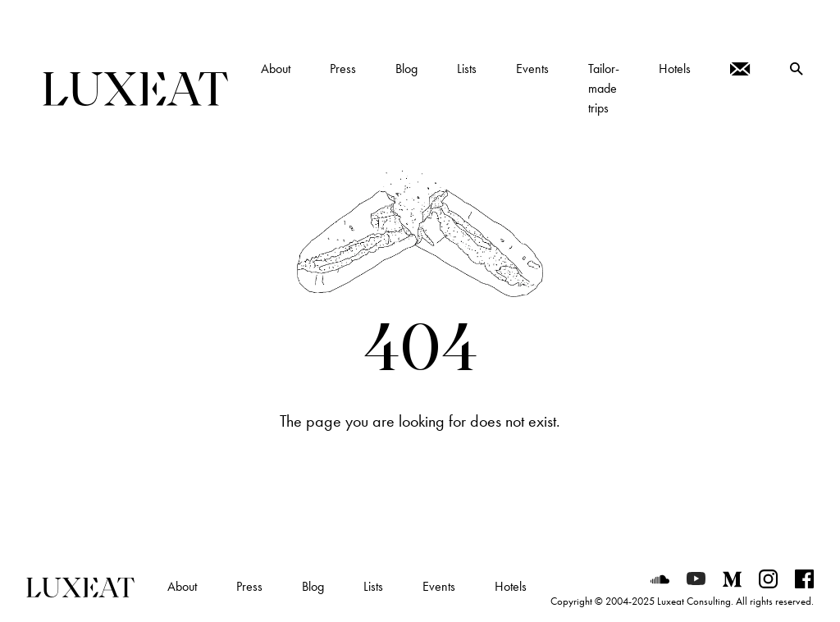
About (182, 586)
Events (439, 586)
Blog (313, 586)
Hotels (511, 586)
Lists (373, 586)
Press (249, 586)
